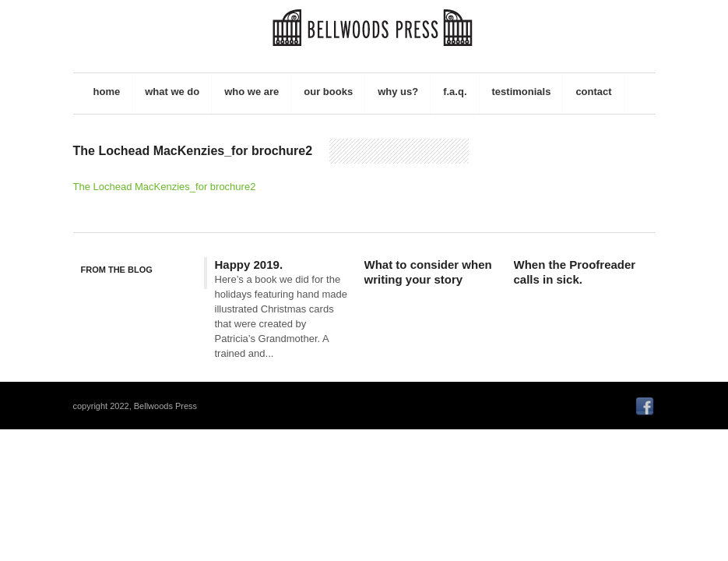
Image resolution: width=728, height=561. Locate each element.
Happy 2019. (249, 265)
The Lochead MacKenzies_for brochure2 (165, 187)
